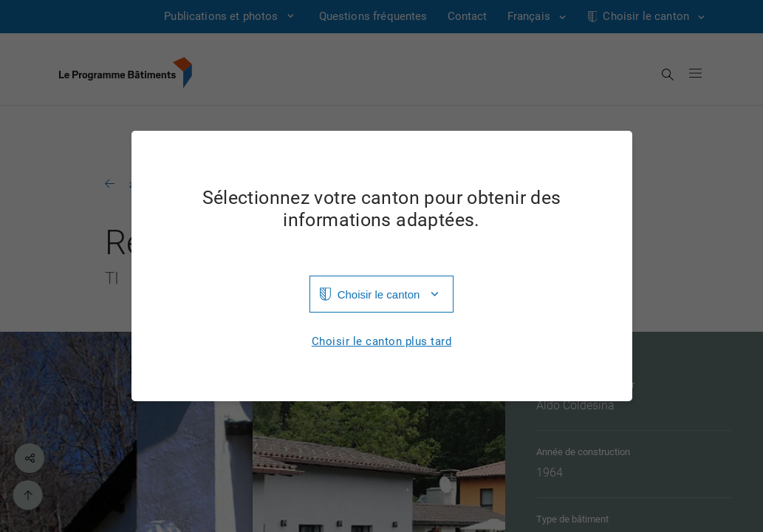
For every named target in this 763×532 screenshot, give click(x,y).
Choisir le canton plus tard (382, 342)
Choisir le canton (379, 294)
